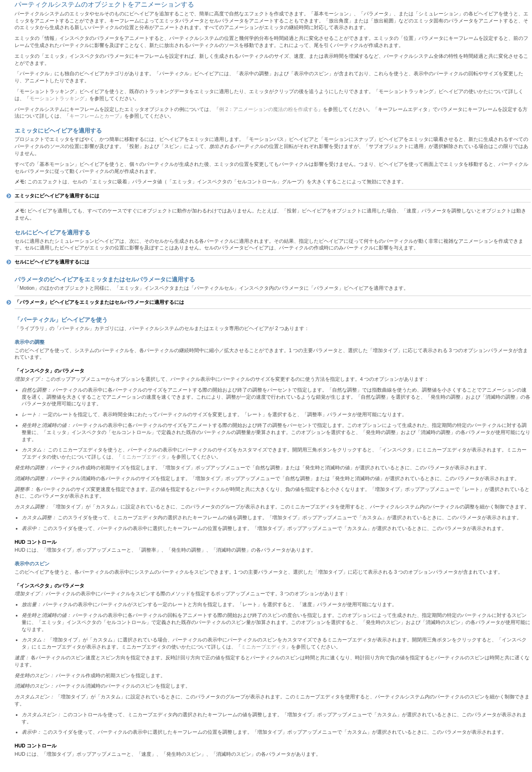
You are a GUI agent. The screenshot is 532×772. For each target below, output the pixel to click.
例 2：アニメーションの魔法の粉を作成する (268, 109)
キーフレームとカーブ (94, 116)
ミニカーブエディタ (144, 457)
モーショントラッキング (57, 99)
